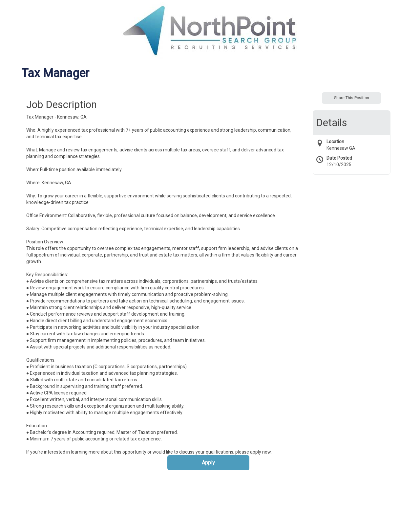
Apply (208, 463)
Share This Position (352, 98)
